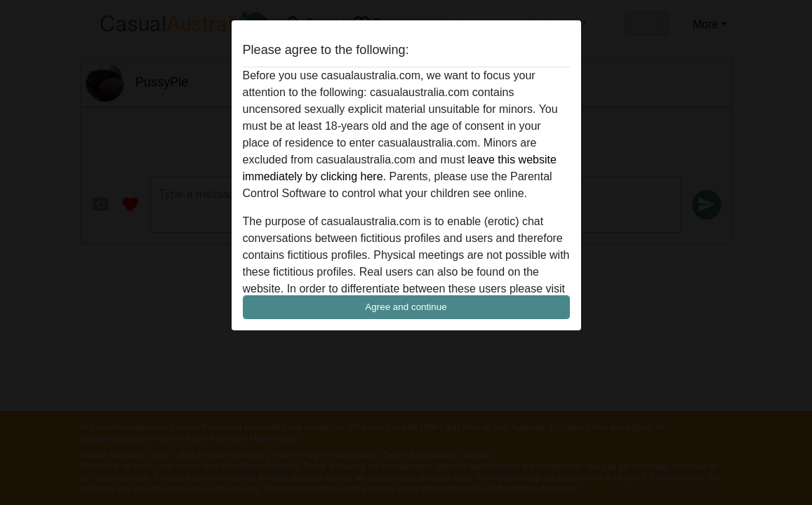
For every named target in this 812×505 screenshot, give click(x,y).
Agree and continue (406, 307)
